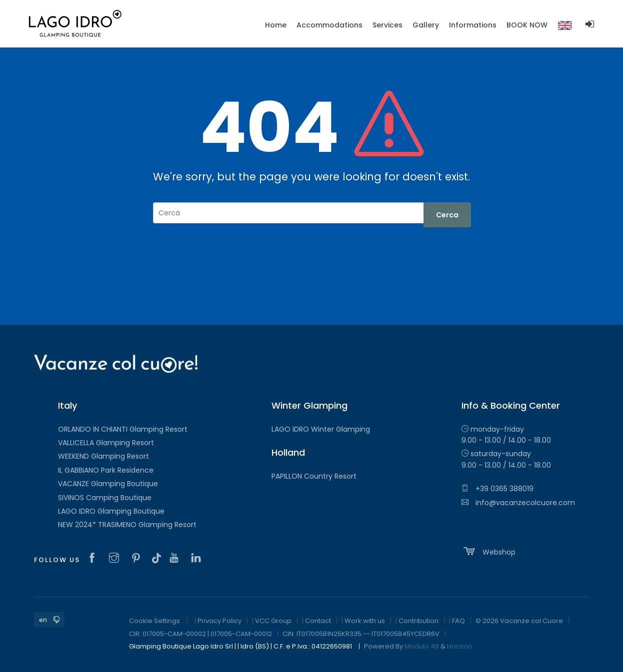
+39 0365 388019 (497, 489)
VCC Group (273, 621)
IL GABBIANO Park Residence (106, 470)
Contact (318, 621)
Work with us (365, 621)
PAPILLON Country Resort (314, 476)
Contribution (418, 621)
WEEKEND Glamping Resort (103, 456)
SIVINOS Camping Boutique (105, 498)
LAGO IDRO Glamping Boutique (111, 511)
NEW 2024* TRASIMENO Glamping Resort (127, 525)
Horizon (459, 646)
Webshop (488, 551)
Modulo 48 (422, 646)
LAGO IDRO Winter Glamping (321, 429)
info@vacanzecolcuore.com (518, 503)
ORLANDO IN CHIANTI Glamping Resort (123, 429)
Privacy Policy (219, 621)
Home (276, 25)
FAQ (458, 621)
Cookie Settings (154, 621)
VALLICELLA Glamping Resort (106, 443)
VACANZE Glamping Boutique (108, 484)
